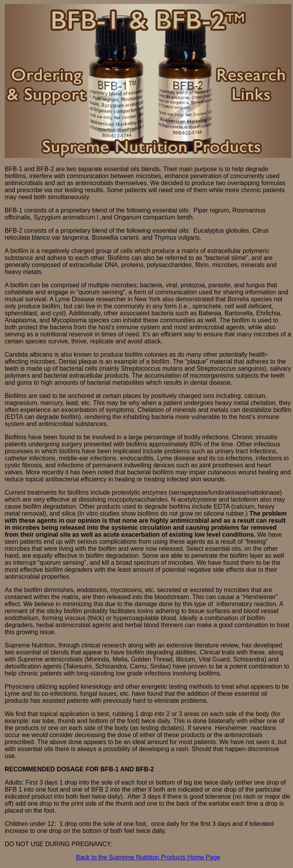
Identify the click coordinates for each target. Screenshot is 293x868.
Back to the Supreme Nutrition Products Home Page (148, 857)
